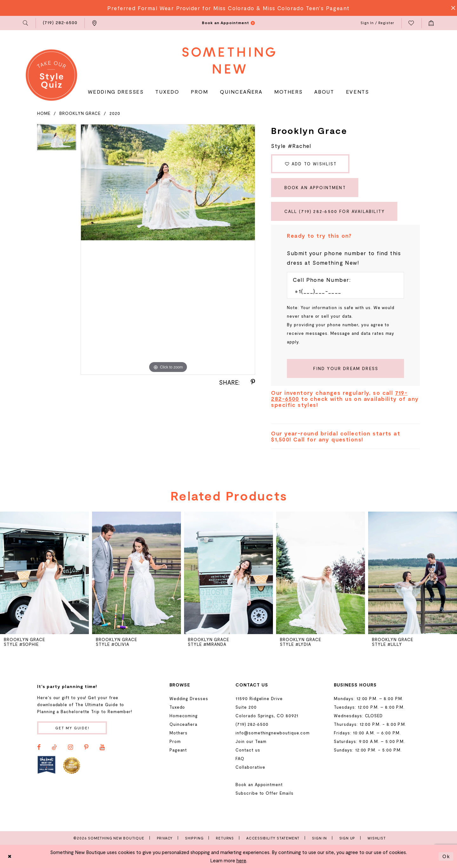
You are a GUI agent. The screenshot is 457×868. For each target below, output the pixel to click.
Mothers (179, 733)
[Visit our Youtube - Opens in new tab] (102, 747)
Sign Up (347, 838)
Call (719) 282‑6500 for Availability (335, 211)
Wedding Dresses (189, 699)
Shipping (194, 838)
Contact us (248, 750)
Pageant (178, 750)
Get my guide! (72, 728)
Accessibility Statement (273, 838)
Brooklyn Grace (80, 113)
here (241, 860)
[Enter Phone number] (342, 291)
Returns (225, 838)
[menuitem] (26, 23)
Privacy (165, 838)
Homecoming (184, 716)
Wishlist (377, 838)
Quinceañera (183, 724)
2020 (115, 113)
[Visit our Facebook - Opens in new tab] (39, 747)
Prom (175, 741)
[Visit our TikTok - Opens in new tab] (54, 747)
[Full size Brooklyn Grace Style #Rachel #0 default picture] (168, 250)
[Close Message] (451, 8)
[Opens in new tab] (46, 765)
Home (44, 113)
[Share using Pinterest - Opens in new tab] (253, 382)
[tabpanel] (57, 139)
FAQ (240, 759)
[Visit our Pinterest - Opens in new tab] (86, 747)
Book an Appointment (315, 188)
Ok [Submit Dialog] (446, 856)
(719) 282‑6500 (252, 724)
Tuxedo (177, 707)
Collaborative (250, 767)
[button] (26, 23)
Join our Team (251, 741)
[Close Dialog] (10, 856)
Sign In (319, 838)
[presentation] (44, 573)
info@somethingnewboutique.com (273, 733)
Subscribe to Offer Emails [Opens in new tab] (264, 793)
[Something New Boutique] (229, 60)
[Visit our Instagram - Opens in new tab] (70, 747)
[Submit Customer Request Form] (345, 368)
